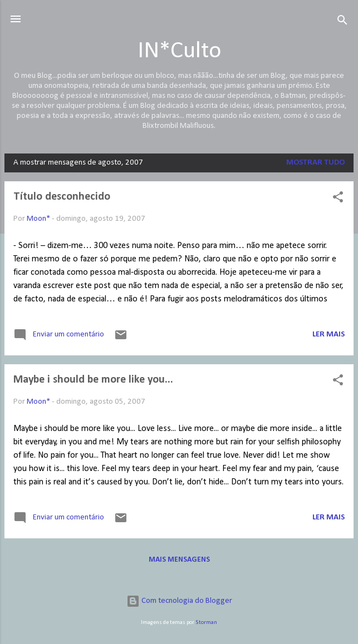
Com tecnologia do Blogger (179, 601)
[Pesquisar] (342, 23)
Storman (206, 623)
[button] (338, 199)
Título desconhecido (62, 197)
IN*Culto (179, 51)
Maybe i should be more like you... (93, 380)
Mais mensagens (179, 560)
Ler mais (328, 335)
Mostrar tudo (315, 163)
